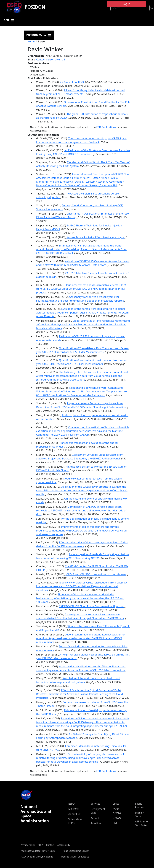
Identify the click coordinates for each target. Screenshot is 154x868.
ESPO (72, 804)
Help (116, 823)
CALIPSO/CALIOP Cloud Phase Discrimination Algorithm (92, 606)
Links (116, 804)
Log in (127, 4)
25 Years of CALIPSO (72, 82)
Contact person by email (50, 60)
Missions (73, 809)
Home (31, 41)
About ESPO (75, 814)
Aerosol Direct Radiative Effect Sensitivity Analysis (96, 237)
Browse (117, 818)
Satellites (96, 823)
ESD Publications (106, 127)
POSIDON (35, 7)
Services (95, 804)
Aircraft (95, 818)
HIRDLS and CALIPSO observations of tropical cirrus (96, 574)
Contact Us (83, 857)
